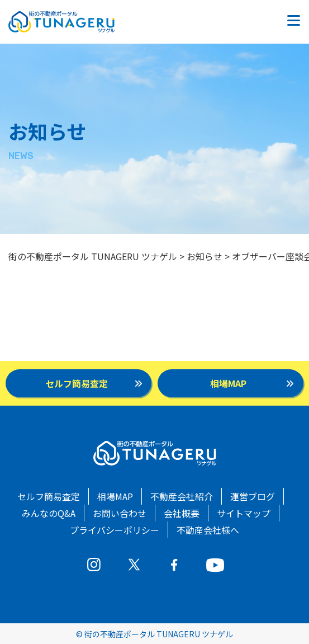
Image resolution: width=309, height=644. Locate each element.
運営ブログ (253, 496)
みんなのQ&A (49, 513)
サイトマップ (244, 513)
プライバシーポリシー (115, 530)
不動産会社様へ (208, 530)
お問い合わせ (120, 513)
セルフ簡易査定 (49, 496)
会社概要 (182, 513)
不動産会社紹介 (182, 496)
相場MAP (115, 496)
